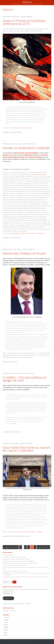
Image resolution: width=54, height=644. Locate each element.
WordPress (35, 642)
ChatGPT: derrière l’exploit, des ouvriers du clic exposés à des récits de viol (20, 563)
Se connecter (40, 642)
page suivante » (43, 547)
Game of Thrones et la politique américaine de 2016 (24, 22)
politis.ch (27, 2)
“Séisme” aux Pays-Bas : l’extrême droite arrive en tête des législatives (19, 561)
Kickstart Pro (21, 642)
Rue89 (14, 423)
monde (15, 132)
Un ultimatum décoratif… (8, 555)
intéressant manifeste (34, 157)
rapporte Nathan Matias (39, 175)
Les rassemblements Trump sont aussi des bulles (14, 565)
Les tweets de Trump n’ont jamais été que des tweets (15, 571)
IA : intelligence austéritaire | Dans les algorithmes (14, 557)
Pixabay (14, 611)
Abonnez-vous (8, 598)
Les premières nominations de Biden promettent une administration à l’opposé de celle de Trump (26, 577)
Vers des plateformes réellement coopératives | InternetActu (26, 233)
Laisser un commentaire (26, 17)
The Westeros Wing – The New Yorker (21, 128)
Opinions (19, 132)
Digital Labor (29, 155)
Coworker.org (18, 219)
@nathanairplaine (31, 153)
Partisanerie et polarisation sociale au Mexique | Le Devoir (16, 559)
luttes (11, 238)
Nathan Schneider (19, 153)
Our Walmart (10, 181)
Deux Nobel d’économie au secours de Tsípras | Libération (27, 449)
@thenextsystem (19, 157)
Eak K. (9, 611)
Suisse (6, 635)
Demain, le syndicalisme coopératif (26, 148)
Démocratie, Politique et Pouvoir (24, 253)
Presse (29, 536)
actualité (11, 536)
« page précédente (11, 547)
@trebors (6, 155)
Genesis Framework (29, 642)
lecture (11, 132)
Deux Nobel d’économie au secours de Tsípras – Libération (25, 532)
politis (16, 362)
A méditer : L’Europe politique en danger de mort (25, 379)
